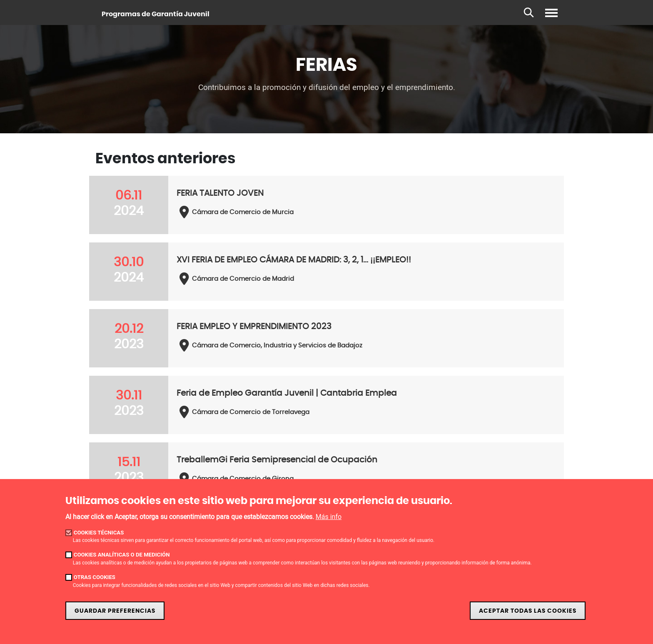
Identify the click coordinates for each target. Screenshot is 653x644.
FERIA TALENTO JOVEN (220, 193)
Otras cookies (95, 577)
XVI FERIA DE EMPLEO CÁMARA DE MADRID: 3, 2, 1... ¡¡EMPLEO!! (294, 260)
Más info (329, 517)
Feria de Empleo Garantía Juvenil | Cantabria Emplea (287, 393)
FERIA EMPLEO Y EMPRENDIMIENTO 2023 (254, 327)
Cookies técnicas (99, 533)
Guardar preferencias (115, 611)
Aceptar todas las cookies (528, 611)
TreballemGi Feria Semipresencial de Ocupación (277, 460)
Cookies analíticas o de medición (122, 555)
